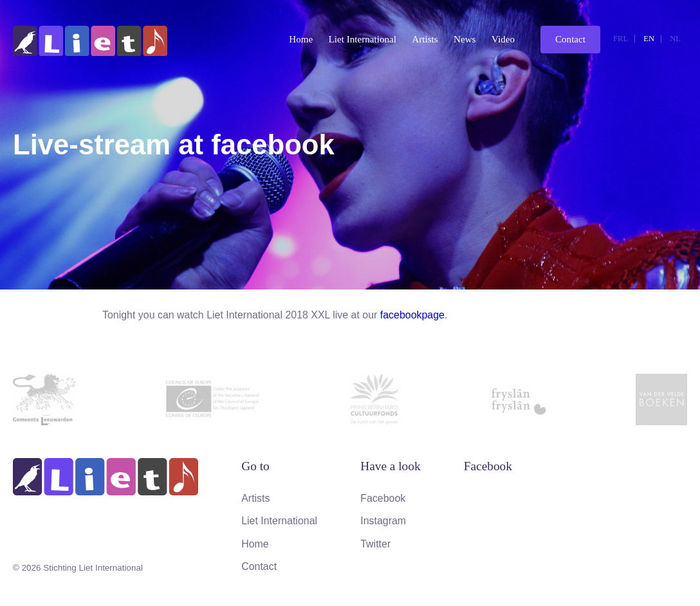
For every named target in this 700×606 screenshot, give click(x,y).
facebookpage (412, 315)
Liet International (363, 39)
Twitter (375, 544)
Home (301, 39)
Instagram (383, 521)
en (649, 39)
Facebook (383, 498)
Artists (425, 39)
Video (503, 39)
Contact (570, 39)
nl (675, 39)
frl (621, 39)
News (465, 39)
